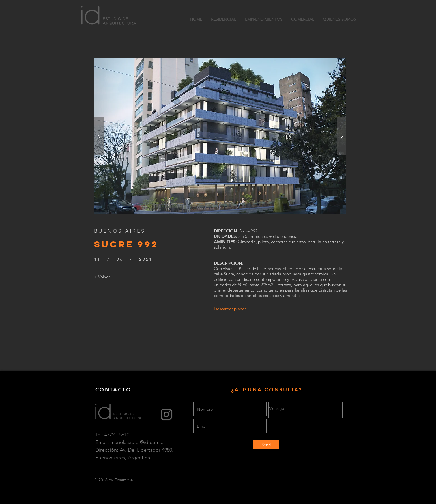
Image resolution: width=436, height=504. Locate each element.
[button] (220, 136)
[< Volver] (102, 277)
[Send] (266, 445)
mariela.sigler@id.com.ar (138, 442)
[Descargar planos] (230, 309)
